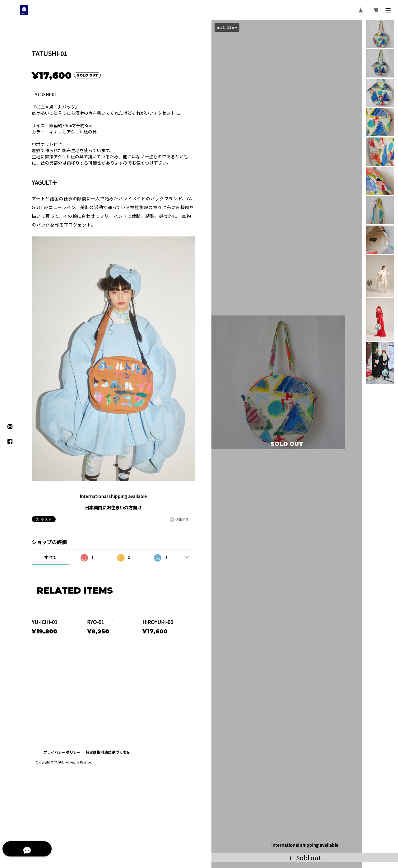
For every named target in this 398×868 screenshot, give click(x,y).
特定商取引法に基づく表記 (108, 800)
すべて (50, 557)
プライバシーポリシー (62, 800)
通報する (182, 519)
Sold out (308, 858)
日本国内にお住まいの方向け (113, 507)
